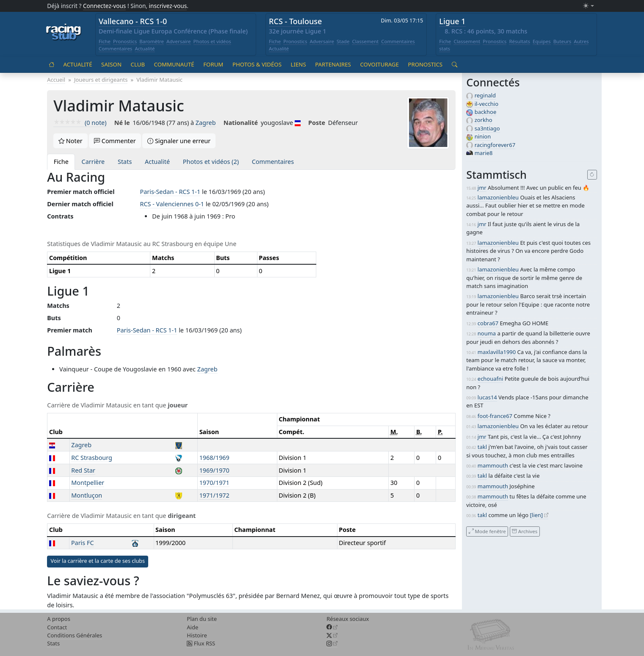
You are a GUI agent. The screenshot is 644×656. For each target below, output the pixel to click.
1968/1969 (214, 458)
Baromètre (152, 41)
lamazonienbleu (498, 197)
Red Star (83, 470)
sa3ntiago (487, 128)
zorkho (484, 120)
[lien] (537, 515)
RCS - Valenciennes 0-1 (172, 204)
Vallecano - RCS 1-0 (133, 21)
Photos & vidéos (257, 64)
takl (482, 447)
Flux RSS (201, 643)
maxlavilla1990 (497, 352)
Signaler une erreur (179, 141)
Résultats (520, 41)
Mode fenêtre (487, 531)
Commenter (115, 141)
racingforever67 (495, 145)
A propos (59, 619)
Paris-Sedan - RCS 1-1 (170, 192)
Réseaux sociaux (348, 619)
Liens (299, 64)
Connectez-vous (105, 6)
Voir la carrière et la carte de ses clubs (98, 561)
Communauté (174, 64)
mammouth (493, 465)
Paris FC (83, 543)
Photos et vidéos (212, 41)
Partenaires (333, 64)
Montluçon (87, 495)
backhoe (486, 112)
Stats (125, 162)
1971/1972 (214, 495)
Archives (525, 531)
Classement (365, 41)
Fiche (105, 41)
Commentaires (116, 48)
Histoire (197, 635)
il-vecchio (486, 104)
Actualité (145, 48)
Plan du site (202, 619)
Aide (192, 627)
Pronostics (125, 41)
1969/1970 (214, 470)
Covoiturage (379, 64)
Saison (111, 64)
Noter (70, 141)
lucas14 (487, 397)
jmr (482, 188)
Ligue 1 (452, 21)
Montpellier (88, 483)
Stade (343, 41)
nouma (487, 333)
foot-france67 (495, 416)
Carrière (93, 162)
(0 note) (80, 123)
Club (138, 64)
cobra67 (488, 323)
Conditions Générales (75, 635)
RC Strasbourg (92, 458)
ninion (483, 136)
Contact (57, 627)
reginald (485, 95)
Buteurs (562, 41)
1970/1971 (214, 483)
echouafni (490, 379)
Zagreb (206, 123)
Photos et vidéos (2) (211, 162)
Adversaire (179, 41)
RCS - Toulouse (295, 21)
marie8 (484, 153)
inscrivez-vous (168, 6)
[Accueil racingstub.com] (64, 33)
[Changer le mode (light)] (589, 6)
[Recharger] (592, 175)
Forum (213, 64)
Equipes (542, 41)
